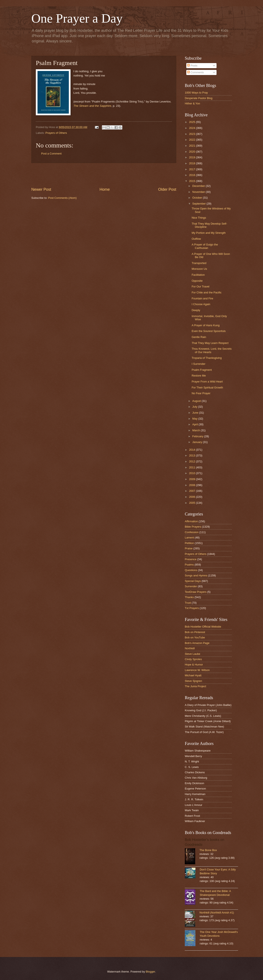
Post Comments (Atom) (62, 198)
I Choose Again (201, 304)
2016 (192, 175)
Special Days (193, 581)
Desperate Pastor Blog (199, 98)
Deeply (196, 310)
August (197, 401)
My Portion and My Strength (209, 233)
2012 (192, 461)
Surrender (191, 586)
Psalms (189, 565)
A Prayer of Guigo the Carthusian (205, 246)
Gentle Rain (199, 337)
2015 (192, 181)
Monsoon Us (199, 269)
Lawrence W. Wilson (197, 670)
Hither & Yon (192, 103)
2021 (192, 146)
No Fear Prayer (201, 393)
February (198, 436)
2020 (192, 152)
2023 (192, 134)
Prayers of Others (56, 133)
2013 (192, 455)
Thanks (189, 597)
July (195, 407)
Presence (191, 559)
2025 (192, 122)
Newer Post (41, 189)
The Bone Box (208, 850)
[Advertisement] (104, 175)
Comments (195, 72)
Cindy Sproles (193, 659)
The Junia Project (195, 686)
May (195, 419)
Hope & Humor (194, 665)
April (195, 424)
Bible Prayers (193, 527)
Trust (188, 603)
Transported (199, 263)
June (196, 413)
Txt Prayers (192, 608)
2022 (192, 140)
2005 (192, 503)
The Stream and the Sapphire (92, 106)
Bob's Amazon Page (197, 643)
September (199, 204)
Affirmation (191, 521)
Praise (189, 548)
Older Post (167, 189)
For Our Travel (200, 286)
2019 (192, 157)
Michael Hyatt (193, 675)
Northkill (190, 648)
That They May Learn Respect (210, 343)
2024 (192, 128)
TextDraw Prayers (196, 592)
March (196, 430)
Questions (191, 570)
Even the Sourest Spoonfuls (209, 331)
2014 (192, 450)
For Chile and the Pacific (207, 292)
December (199, 186)
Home (105, 189)
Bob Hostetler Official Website (203, 627)
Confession (192, 532)
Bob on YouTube (195, 637)
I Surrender (198, 364)
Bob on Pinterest (195, 632)
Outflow (196, 239)
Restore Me (199, 376)
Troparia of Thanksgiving (207, 358)
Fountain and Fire (202, 298)
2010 (192, 473)
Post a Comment (51, 154)
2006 (192, 497)
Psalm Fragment (202, 370)
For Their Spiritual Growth (207, 388)
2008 (192, 485)
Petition (189, 543)
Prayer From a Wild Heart (207, 382)
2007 (192, 491)
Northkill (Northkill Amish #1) (217, 913)
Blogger (150, 972)
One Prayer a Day (77, 18)
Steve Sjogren (193, 681)
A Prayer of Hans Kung (206, 325)
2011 (192, 467)
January (197, 442)
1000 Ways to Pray (196, 93)
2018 (192, 163)
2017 (192, 169)
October (197, 198)
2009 (192, 479)
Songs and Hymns (196, 575)
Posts (192, 66)
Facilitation (198, 275)
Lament (189, 538)
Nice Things (199, 218)
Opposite (197, 281)
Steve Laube (192, 654)
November (199, 192)
